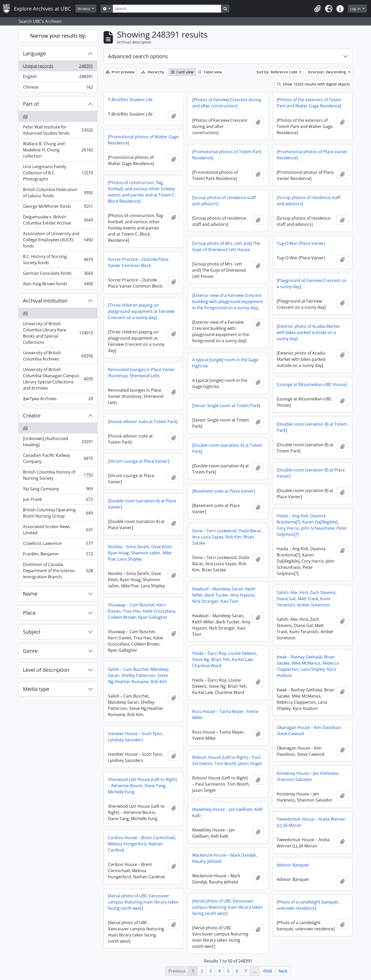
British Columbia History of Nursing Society (58, 475)
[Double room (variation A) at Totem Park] (227, 448)
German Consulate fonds (58, 274)
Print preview (120, 72)
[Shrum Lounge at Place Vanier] (138, 461)
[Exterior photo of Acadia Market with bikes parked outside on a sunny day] (308, 332)
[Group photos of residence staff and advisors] (224, 201)
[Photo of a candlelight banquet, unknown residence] (308, 905)
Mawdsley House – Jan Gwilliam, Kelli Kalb (227, 812)
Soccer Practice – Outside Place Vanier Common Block (138, 262)
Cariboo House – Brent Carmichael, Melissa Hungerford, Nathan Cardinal (142, 844)
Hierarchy (153, 72)
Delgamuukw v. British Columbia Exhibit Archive (58, 220)
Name (30, 594)
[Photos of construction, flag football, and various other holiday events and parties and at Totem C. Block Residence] (142, 192)
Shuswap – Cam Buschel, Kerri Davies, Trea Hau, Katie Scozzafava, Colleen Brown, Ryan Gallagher (142, 611)
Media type (36, 689)
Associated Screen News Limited (58, 530)
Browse (84, 9)
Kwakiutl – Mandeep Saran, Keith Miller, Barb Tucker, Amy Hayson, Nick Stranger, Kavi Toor (224, 595)
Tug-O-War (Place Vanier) (301, 243)
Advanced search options (138, 56)
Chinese (58, 88)
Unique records (58, 67)
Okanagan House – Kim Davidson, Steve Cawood (309, 730)
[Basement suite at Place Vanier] (224, 491)
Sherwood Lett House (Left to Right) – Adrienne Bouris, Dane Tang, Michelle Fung (142, 786)
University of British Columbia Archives (58, 356)
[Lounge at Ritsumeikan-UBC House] (312, 384)
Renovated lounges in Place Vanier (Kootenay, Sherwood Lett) (141, 373)
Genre (30, 651)
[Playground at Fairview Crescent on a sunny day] (312, 283)
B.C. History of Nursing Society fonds (58, 260)
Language (34, 53)
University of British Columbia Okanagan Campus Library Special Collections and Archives (58, 379)
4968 (267, 971)
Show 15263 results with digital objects (314, 84)
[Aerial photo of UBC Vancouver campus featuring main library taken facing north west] (143, 902)
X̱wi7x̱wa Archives (58, 400)
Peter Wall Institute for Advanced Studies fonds (58, 130)
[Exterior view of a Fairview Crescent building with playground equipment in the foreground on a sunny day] (228, 302)
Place (29, 613)
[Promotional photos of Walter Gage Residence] (143, 140)
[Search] (167, 9)
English (58, 78)
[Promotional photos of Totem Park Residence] (227, 155)
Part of (31, 104)
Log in (356, 9)
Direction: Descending (327, 72)
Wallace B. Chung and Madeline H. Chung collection (58, 150)
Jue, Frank (58, 500)
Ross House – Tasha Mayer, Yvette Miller (225, 715)
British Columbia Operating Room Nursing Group (58, 513)
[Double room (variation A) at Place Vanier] (142, 504)
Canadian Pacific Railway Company (58, 458)
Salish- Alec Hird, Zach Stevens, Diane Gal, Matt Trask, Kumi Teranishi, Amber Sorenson (307, 599)
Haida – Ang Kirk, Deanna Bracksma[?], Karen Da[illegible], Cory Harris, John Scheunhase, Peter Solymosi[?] (312, 525)
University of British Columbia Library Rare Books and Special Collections (58, 333)
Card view (182, 72)
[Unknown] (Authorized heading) (58, 442)
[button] (317, 9)
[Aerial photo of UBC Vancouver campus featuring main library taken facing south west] (227, 907)
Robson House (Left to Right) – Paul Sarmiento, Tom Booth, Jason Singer (227, 760)
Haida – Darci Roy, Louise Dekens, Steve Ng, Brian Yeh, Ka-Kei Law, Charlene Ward (225, 659)
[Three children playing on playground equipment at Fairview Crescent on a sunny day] (141, 311)
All (25, 116)
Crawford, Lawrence (58, 544)
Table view (210, 72)
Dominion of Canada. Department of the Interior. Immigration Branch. (58, 571)
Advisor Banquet (293, 865)
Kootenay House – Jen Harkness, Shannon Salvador (308, 776)
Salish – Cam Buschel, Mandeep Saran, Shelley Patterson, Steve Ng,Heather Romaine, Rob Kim (138, 675)
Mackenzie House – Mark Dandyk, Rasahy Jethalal (225, 858)
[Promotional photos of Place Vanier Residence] (312, 155)
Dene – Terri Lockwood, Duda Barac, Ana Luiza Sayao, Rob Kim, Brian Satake (227, 537)
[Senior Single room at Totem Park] (226, 406)
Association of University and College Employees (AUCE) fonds (58, 240)
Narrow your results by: (58, 36)
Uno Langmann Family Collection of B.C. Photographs (58, 173)
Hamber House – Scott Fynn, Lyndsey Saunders (136, 737)
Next (283, 971)
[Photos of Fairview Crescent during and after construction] (227, 103)
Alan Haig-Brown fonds (58, 285)
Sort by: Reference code (277, 72)
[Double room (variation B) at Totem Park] (312, 427)
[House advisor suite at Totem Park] (143, 422)
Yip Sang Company (58, 490)
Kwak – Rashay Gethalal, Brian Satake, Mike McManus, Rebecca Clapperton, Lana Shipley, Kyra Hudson (308, 666)
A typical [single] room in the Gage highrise (225, 363)
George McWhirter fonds (58, 207)
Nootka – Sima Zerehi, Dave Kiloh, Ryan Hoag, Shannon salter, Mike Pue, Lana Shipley (140, 553)
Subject (32, 632)
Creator (32, 415)
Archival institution (45, 301)
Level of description (46, 670)
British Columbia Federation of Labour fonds (58, 193)
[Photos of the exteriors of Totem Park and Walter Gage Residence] (309, 103)
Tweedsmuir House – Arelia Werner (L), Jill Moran (311, 822)
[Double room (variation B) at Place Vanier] (311, 473)
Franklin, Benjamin (58, 555)
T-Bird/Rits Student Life (130, 100)
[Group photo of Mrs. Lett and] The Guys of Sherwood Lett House (226, 246)
